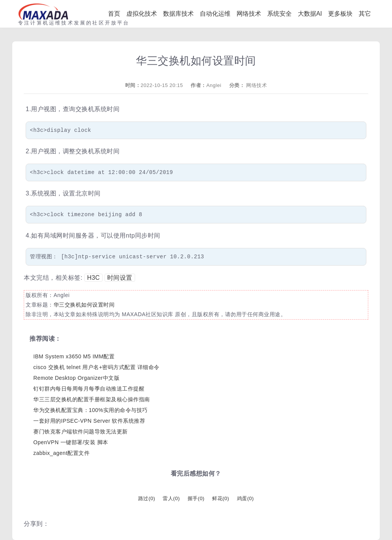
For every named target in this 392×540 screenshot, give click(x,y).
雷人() (171, 498)
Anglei (214, 85)
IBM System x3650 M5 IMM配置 (74, 356)
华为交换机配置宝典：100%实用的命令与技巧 (91, 410)
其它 (365, 14)
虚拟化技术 (142, 14)
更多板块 (340, 14)
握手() (196, 498)
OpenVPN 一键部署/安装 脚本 (71, 442)
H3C (93, 278)
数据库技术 (178, 14)
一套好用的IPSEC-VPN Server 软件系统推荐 (89, 421)
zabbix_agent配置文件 (61, 453)
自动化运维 (215, 14)
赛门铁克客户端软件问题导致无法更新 (81, 432)
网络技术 (249, 14)
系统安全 (279, 14)
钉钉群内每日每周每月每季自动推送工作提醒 (89, 389)
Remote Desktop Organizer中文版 (76, 378)
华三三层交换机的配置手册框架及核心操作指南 (92, 399)
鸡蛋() (245, 498)
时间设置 (120, 278)
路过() (147, 498)
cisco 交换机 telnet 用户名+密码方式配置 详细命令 (96, 367)
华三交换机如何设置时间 (84, 305)
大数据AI (310, 14)
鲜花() (220, 498)
